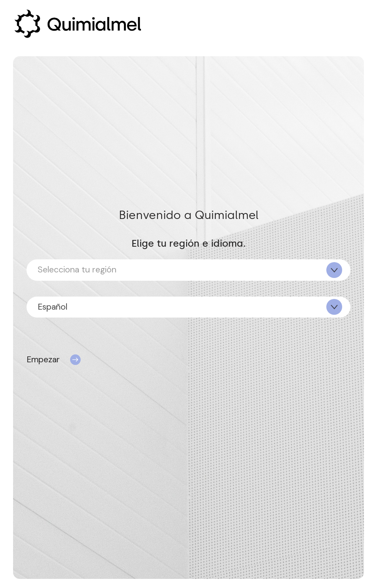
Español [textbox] (52, 307)
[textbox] (189, 270)
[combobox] (189, 270)
